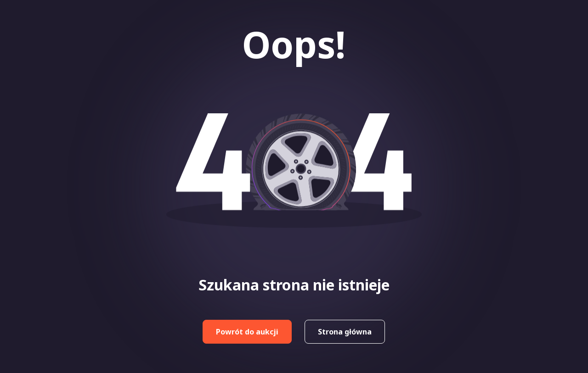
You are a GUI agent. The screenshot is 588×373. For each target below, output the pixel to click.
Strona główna (345, 332)
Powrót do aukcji (247, 332)
